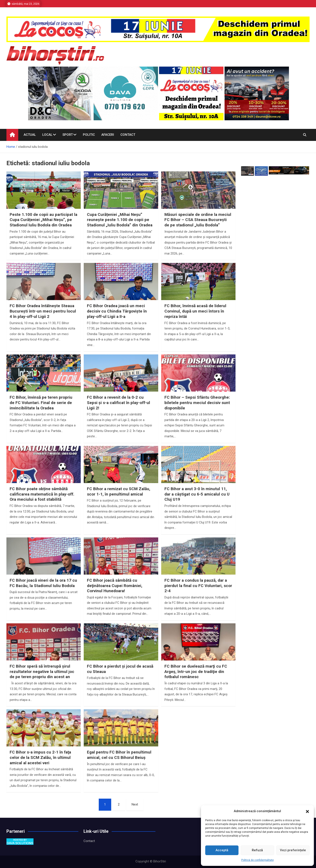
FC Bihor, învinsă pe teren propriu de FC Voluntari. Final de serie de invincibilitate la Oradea (41, 403)
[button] (307, 811)
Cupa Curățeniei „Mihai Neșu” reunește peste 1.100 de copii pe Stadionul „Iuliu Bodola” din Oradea (120, 220)
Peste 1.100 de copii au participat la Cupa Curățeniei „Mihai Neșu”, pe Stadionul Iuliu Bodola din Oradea (43, 220)
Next (135, 804)
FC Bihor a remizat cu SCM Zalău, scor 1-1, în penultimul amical (119, 491)
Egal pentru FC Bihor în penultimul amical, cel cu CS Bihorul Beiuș (119, 755)
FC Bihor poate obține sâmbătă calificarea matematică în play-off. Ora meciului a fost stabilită (42, 494)
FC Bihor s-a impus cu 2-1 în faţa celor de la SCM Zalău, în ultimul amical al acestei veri (40, 757)
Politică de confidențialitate (258, 860)
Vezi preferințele (293, 850)
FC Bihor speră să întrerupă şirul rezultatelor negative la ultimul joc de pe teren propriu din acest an (42, 671)
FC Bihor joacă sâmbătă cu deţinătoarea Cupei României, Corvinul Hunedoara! (115, 586)
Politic (89, 135)
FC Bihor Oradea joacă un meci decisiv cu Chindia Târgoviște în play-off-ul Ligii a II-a (117, 311)
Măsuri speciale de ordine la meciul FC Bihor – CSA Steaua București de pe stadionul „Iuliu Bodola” (198, 220)
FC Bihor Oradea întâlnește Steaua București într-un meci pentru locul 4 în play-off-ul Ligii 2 (43, 311)
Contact (128, 135)
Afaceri (108, 135)
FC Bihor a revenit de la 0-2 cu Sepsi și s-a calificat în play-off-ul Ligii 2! (118, 403)
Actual (30, 135)
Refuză (257, 850)
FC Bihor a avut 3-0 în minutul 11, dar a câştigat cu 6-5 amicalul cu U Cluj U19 (197, 494)
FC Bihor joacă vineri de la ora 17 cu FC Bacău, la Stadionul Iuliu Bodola (43, 583)
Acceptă (222, 850)
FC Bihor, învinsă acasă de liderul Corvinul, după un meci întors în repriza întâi (195, 311)
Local (47, 135)
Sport (68, 135)
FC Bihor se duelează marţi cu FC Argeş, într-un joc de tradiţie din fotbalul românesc (196, 671)
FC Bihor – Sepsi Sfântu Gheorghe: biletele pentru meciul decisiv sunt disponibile (197, 403)
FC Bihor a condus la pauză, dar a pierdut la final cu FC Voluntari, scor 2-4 (198, 586)
